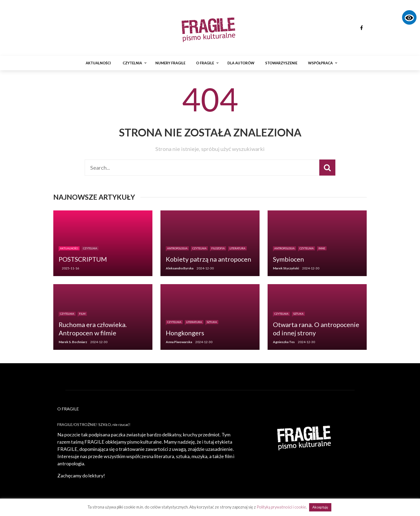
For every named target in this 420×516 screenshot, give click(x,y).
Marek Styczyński (286, 268)
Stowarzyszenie (281, 63)
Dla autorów (241, 63)
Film (82, 314)
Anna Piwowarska (179, 342)
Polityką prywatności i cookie (281, 507)
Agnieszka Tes (284, 342)
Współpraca (320, 63)
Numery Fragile (170, 63)
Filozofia (218, 248)
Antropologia (177, 248)
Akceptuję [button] (320, 507)
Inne (322, 248)
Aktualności (98, 63)
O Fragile (205, 63)
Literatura (237, 248)
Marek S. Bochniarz (73, 342)
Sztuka (212, 322)
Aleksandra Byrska (180, 268)
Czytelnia (132, 63)
